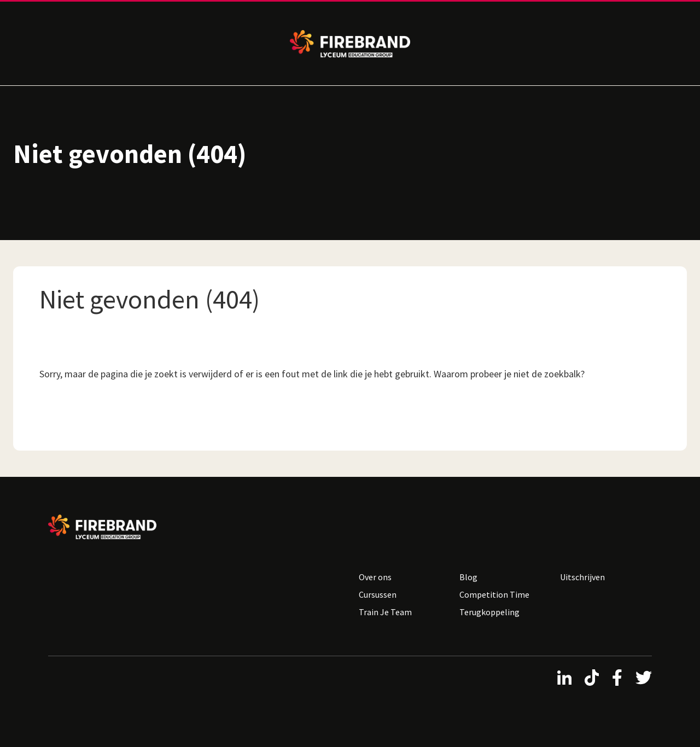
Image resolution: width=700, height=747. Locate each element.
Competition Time (494, 594)
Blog (468, 577)
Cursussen (378, 594)
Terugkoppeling (489, 612)
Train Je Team (385, 612)
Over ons (375, 577)
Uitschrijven (582, 577)
